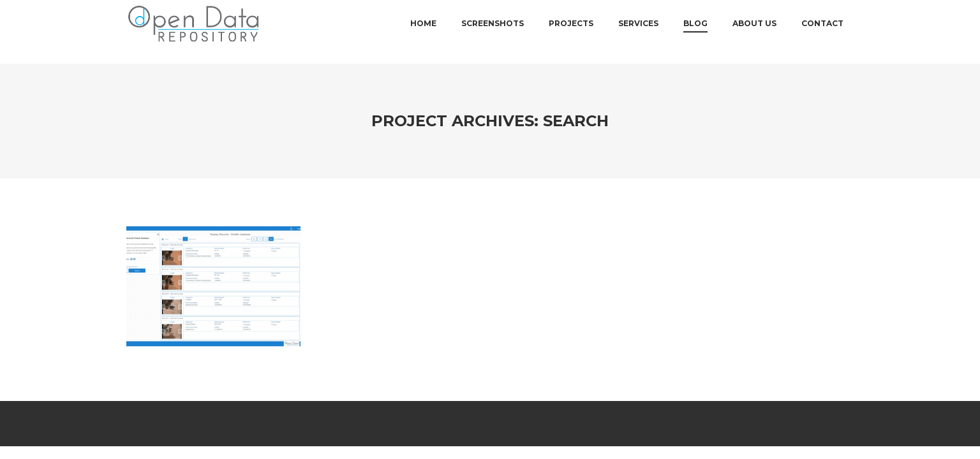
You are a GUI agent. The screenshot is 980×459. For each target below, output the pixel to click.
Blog (695, 32)
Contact (822, 32)
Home (423, 32)
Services (638, 32)
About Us (754, 32)
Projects (571, 32)
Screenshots (493, 32)
